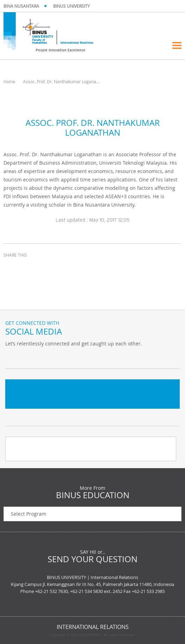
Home (9, 81)
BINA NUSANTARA (21, 6)
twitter (28, 268)
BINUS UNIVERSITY (72, 6)
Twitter (12, 358)
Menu (177, 45)
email (45, 268)
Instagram (47, 358)
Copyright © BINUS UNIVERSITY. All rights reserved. (93, 635)
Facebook (30, 358)
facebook (10, 268)
